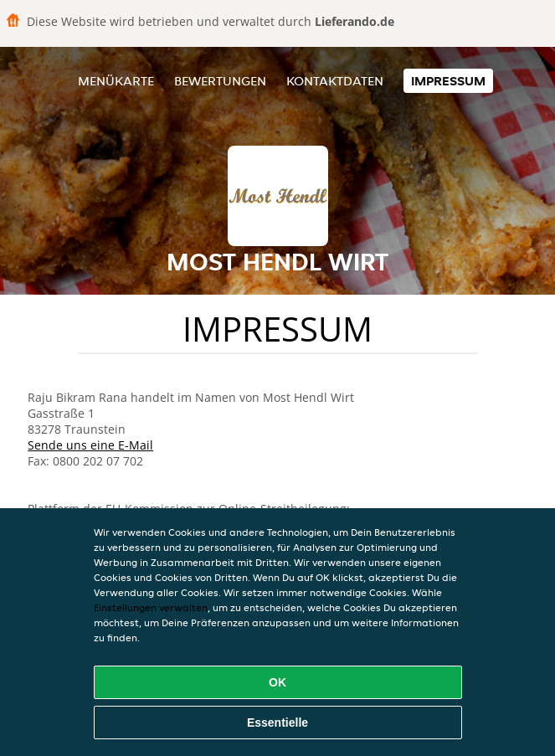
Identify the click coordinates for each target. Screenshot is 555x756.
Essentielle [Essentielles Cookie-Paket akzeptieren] (277, 723)
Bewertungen (220, 81)
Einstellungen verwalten (151, 607)
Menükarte (116, 81)
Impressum (448, 81)
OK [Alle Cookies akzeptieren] (277, 682)
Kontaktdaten (335, 81)
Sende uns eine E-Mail (90, 445)
